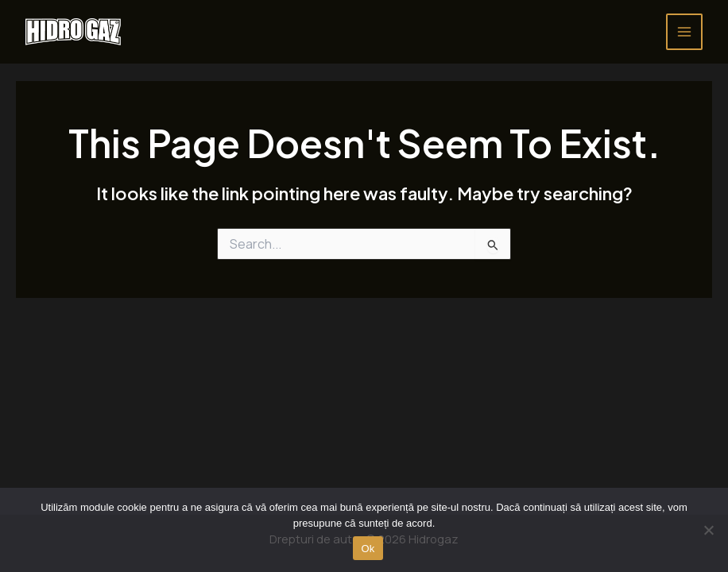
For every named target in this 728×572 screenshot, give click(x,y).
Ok (368, 549)
